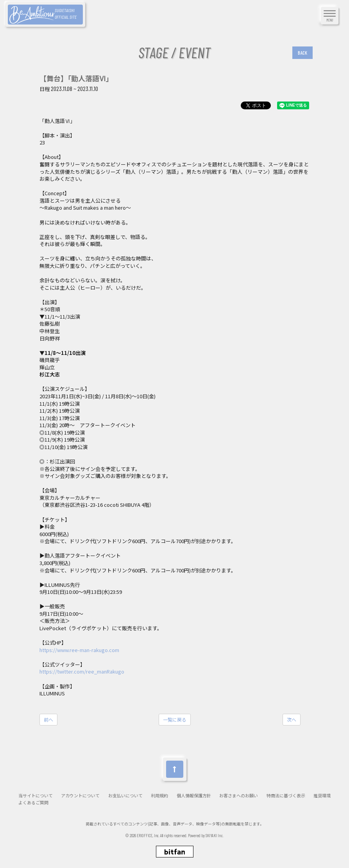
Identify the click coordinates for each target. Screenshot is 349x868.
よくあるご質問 (33, 803)
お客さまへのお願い (239, 796)
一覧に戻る (175, 719)
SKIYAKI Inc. (215, 835)
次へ (292, 719)
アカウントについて (80, 796)
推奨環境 (322, 796)
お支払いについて (125, 796)
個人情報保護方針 (194, 796)
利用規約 (159, 796)
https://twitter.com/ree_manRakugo (82, 671)
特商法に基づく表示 (286, 796)
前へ (48, 719)
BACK (302, 53)
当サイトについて (36, 796)
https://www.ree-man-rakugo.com (79, 650)
